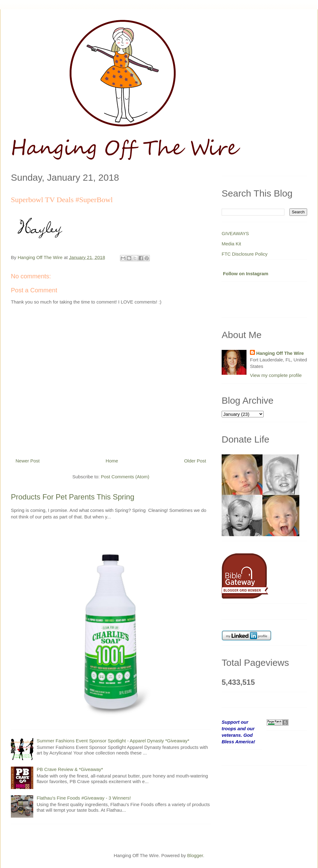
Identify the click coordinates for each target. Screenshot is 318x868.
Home (112, 461)
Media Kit (231, 244)
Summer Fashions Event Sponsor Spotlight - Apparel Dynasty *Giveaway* (113, 741)
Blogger (195, 855)
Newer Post (28, 461)
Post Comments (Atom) (125, 477)
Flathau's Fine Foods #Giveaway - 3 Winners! (84, 798)
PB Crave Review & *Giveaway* (70, 769)
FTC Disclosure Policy (245, 254)
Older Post (195, 461)
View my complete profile (276, 375)
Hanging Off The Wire (280, 353)
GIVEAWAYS (235, 233)
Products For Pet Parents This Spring (73, 497)
